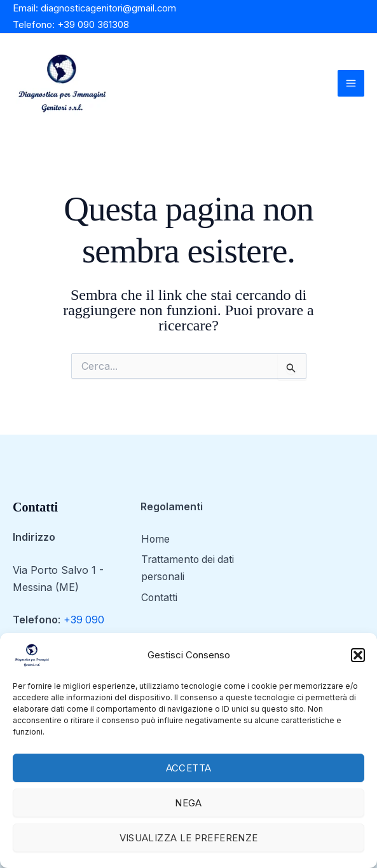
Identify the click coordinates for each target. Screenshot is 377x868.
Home (155, 541)
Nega (188, 803)
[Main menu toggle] (351, 83)
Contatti (159, 599)
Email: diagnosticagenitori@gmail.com (95, 8)
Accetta (189, 768)
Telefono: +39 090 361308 (71, 24)
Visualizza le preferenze (189, 838)
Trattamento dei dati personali (188, 570)
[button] (358, 655)
